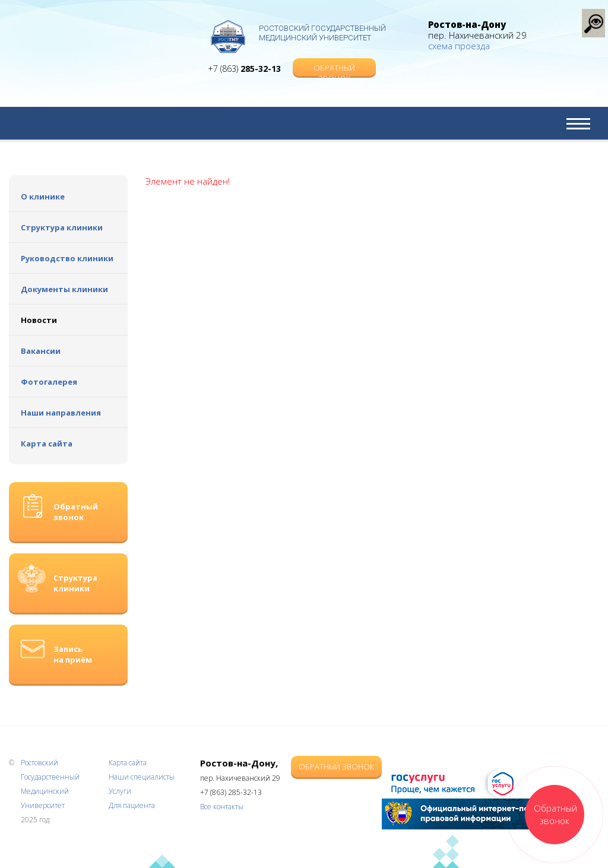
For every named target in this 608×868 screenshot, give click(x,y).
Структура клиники (62, 227)
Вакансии (41, 351)
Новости (39, 320)
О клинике (43, 197)
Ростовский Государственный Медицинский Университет (322, 33)
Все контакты (222, 807)
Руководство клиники (67, 258)
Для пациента (132, 805)
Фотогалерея (49, 382)
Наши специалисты (142, 777)
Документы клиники (64, 289)
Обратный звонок (334, 69)
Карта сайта (47, 443)
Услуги (120, 791)
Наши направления (61, 413)
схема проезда (459, 46)
